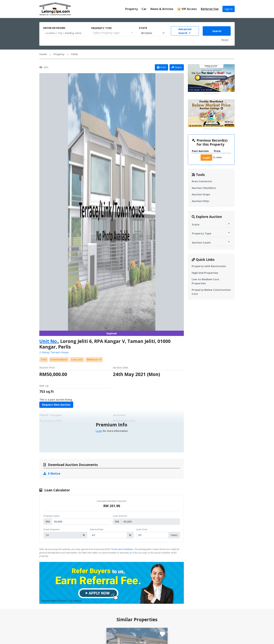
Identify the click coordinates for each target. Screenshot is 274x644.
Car (144, 9)
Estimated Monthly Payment (112, 501)
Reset (225, 40)
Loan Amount (120, 516)
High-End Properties (205, 273)
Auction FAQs (200, 201)
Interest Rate (97, 529)
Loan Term (142, 529)
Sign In (229, 9)
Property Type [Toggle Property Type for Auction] (211, 233)
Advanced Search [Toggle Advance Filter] (185, 31)
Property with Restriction (209, 266)
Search (217, 31)
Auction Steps (201, 194)
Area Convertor (202, 181)
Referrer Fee (210, 9)
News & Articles (162, 9)
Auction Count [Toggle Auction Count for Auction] (211, 242)
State (143, 28)
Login (99, 431)
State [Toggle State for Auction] (211, 224)
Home (43, 54)
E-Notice (52, 474)
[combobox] (113, 33)
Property (131, 9)
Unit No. (49, 341)
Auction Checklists (204, 188)
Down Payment (52, 529)
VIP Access (187, 9)
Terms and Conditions (122, 549)
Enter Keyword (54, 28)
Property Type (101, 28)
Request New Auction (56, 405)
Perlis (75, 54)
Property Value (51, 516)
